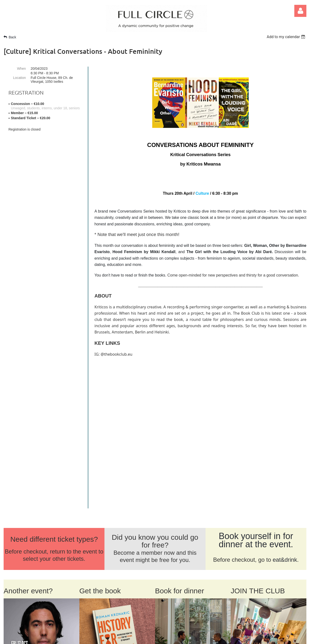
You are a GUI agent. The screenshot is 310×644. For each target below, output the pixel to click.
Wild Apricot (243, 638)
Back (12, 37)
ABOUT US (15, 558)
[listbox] (286, 37)
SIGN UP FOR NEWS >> (255, 607)
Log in (300, 11)
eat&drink (285, 414)
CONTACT (41, 558)
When (21, 69)
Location (19, 78)
